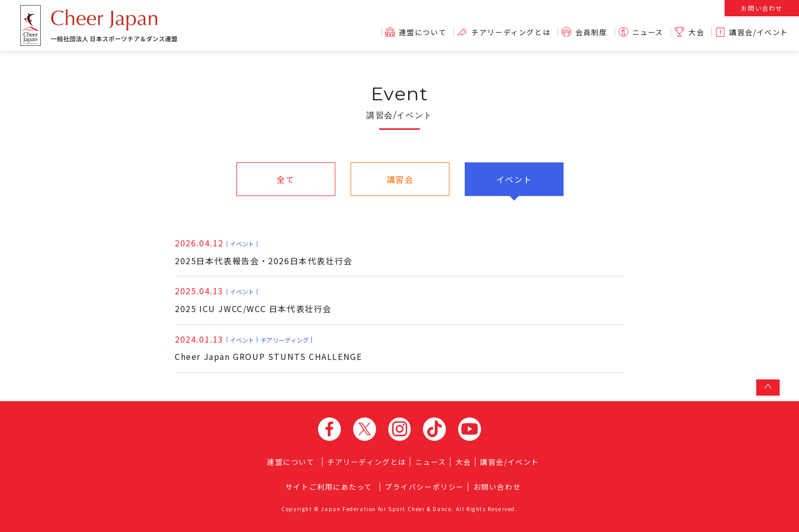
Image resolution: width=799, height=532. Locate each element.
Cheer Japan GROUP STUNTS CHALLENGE (268, 348)
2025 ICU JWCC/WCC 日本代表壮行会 (253, 300)
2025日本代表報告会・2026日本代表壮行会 (264, 252)
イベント (514, 179)
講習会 (400, 179)
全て (286, 179)
